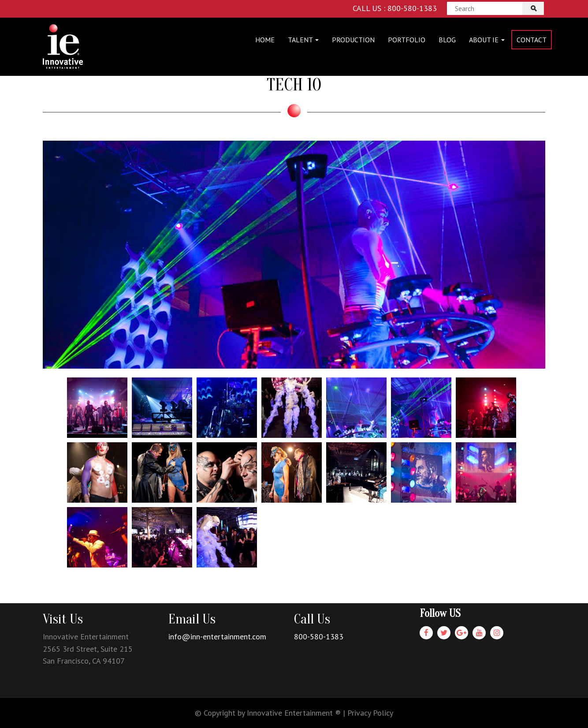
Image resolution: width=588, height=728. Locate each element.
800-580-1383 (319, 637)
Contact (532, 40)
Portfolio (407, 40)
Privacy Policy (370, 713)
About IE (487, 40)
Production (353, 40)
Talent (303, 40)
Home (265, 40)
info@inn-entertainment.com (217, 637)
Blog (447, 40)
